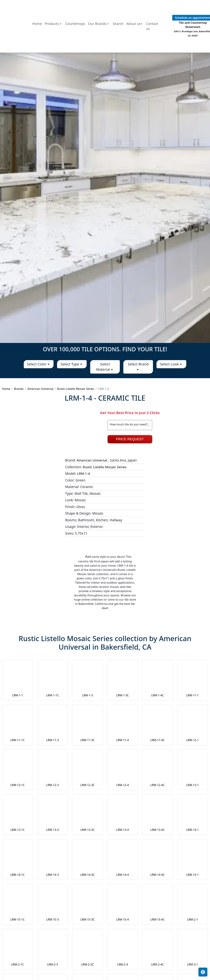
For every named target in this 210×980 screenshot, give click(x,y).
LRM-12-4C (157, 785)
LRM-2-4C (158, 964)
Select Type (70, 364)
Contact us (152, 51)
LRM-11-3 (53, 740)
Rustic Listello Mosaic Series (75, 389)
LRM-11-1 (193, 695)
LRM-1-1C (52, 695)
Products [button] (52, 48)
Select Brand (138, 364)
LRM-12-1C (17, 785)
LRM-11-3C (87, 740)
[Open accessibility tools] (203, 972)
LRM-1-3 (87, 695)
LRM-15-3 (53, 919)
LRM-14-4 (123, 875)
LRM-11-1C (17, 740)
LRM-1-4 (84, 473)
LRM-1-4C (158, 695)
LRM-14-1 (193, 830)
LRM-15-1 (193, 875)
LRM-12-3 (53, 785)
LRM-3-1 (193, 964)
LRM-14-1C (17, 875)
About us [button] (134, 48)
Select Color (37, 364)
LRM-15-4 (123, 919)
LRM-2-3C (88, 964)
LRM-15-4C (157, 919)
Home (37, 48)
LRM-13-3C (87, 830)
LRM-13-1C (17, 830)
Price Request (130, 439)
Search (118, 48)
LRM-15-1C (17, 919)
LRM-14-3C (87, 875)
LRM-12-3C (87, 785)
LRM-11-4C (157, 740)
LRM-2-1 (193, 919)
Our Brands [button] (98, 48)
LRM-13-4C (157, 830)
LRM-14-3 (53, 875)
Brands (19, 389)
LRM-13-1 (193, 785)
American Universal (40, 389)
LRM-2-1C (18, 964)
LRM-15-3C (87, 919)
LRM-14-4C (157, 875)
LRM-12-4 (123, 785)
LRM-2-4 (123, 964)
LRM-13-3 (53, 830)
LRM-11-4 (123, 740)
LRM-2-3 (53, 964)
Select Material (104, 367)
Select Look (170, 364)
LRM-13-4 (123, 830)
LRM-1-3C (122, 695)
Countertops (75, 48)
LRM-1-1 (17, 695)
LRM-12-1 (193, 740)
